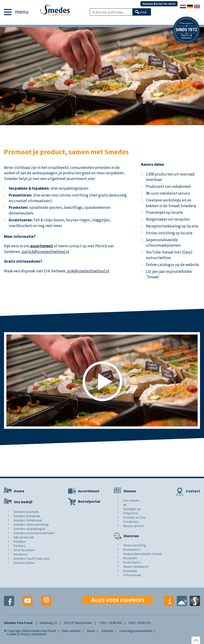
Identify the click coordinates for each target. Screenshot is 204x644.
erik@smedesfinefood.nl (88, 271)
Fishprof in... (132, 513)
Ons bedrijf (23, 502)
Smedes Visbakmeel (28, 520)
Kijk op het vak (24, 537)
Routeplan (130, 571)
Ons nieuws (131, 500)
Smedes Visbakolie (27, 516)
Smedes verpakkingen (29, 529)
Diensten (131, 536)
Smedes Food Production (31, 558)
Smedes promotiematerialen (34, 533)
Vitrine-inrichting (135, 545)
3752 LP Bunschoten (78, 623)
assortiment (42, 246)
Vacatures (20, 554)
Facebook (9, 601)
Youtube (28, 601)
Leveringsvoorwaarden (136, 631)
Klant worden (71, 631)
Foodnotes (131, 522)
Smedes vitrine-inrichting (31, 524)
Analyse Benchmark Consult (143, 554)
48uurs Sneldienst (136, 567)
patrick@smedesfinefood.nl (45, 252)
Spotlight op (132, 509)
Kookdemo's (132, 550)
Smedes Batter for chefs (159, 4)
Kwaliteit (20, 541)
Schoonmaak (132, 575)
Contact (193, 491)
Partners (19, 546)
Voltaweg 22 (48, 623)
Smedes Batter (24, 563)
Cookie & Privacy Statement (27, 634)
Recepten (130, 558)
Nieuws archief (134, 526)
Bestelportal (89, 501)
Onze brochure (24, 550)
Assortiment (89, 491)
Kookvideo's (132, 562)
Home (19, 491)
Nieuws (130, 491)
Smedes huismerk (26, 512)
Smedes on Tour (135, 517)
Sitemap (107, 631)
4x (125, 505)
